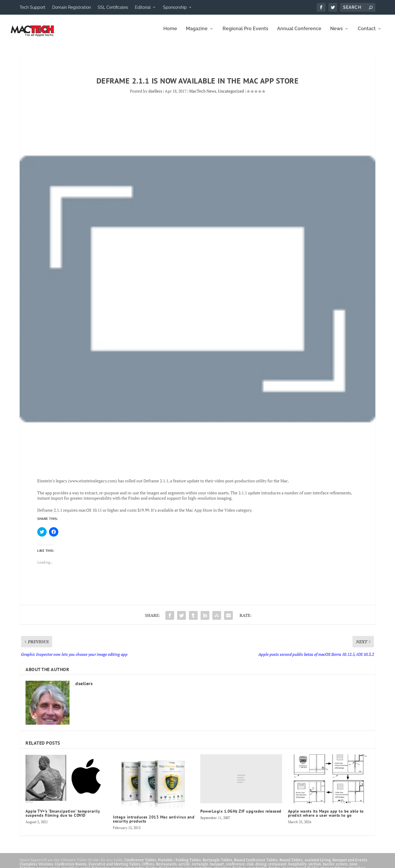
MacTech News (203, 95)
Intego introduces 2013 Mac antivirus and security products (154, 823)
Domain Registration (72, 7)
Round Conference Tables (256, 864)
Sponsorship (175, 7)
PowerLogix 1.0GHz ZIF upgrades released (241, 815)
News (336, 33)
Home (170, 33)
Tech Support (33, 7)
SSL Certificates (113, 7)
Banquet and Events (350, 864)
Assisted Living (318, 864)
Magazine (197, 33)
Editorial (143, 7)
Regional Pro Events (245, 33)
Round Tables (291, 864)
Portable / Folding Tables (179, 864)
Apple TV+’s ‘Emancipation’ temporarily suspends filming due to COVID (63, 817)
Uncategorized (231, 95)
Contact (367, 33)
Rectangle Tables (217, 864)
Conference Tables (140, 864)
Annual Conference (299, 33)
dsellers (155, 95)
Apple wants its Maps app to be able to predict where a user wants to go (326, 817)
